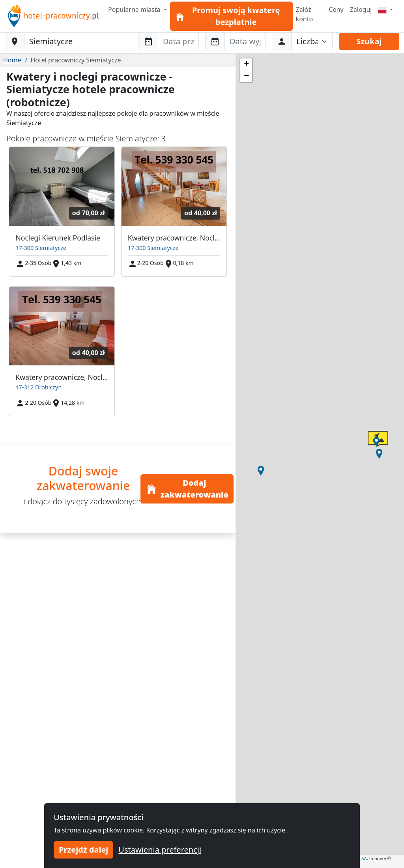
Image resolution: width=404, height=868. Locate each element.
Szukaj (369, 41)
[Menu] (385, 9)
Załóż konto (305, 14)
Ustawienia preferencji (160, 850)
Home (12, 60)
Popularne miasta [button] (135, 9)
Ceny (336, 9)
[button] (379, 454)
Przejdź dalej (83, 850)
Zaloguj (361, 9)
